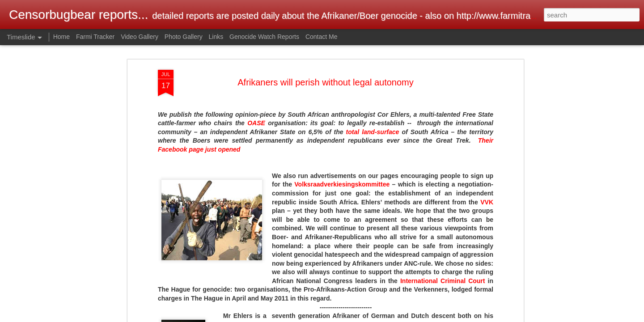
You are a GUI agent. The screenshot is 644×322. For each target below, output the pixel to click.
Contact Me (322, 37)
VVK (487, 202)
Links (216, 37)
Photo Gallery (184, 37)
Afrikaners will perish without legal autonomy (326, 82)
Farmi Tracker (95, 37)
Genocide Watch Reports (264, 37)
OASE (256, 123)
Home (61, 37)
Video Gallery (140, 37)
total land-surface (373, 132)
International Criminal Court (443, 281)
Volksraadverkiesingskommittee (342, 184)
